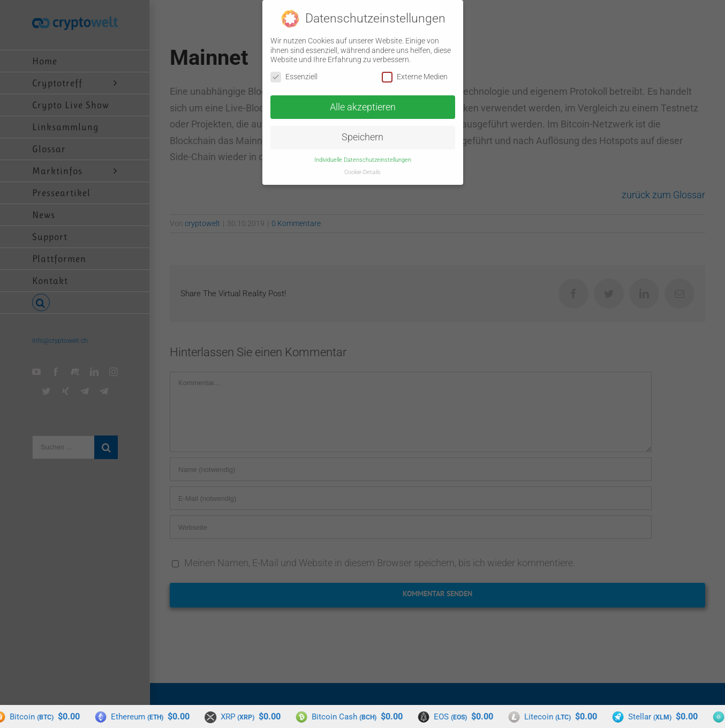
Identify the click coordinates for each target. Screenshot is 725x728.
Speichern (362, 137)
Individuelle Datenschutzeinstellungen (363, 159)
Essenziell (294, 76)
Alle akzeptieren (363, 107)
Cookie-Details (362, 172)
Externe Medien (415, 76)
